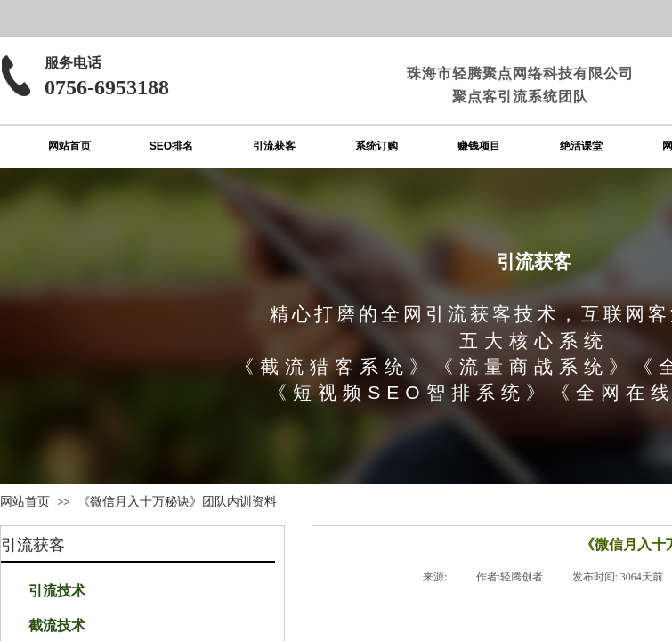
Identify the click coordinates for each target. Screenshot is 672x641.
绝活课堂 (581, 146)
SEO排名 (171, 146)
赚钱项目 (479, 146)
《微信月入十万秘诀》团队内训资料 (177, 501)
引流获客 (274, 146)
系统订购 (376, 146)
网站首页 (69, 146)
